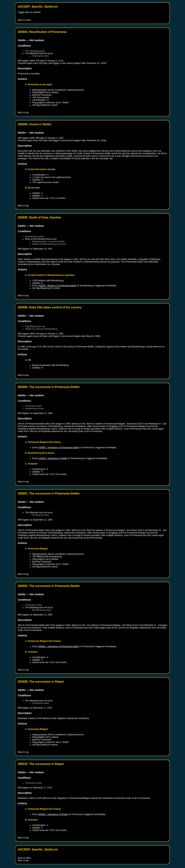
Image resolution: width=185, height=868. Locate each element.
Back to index (24, 858)
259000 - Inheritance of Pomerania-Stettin (59, 448)
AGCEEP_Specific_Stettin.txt (38, 7)
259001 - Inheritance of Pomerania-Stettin (59, 646)
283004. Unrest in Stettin (35, 124)
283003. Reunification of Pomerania (42, 32)
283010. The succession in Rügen (41, 764)
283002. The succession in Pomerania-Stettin (49, 586)
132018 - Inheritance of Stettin (53, 458)
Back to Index (24, 20)
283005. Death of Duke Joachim (39, 217)
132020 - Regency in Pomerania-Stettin (57, 286)
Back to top (23, 112)
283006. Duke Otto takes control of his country (50, 307)
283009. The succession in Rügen (41, 682)
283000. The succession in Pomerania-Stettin (49, 387)
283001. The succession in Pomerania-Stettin (49, 493)
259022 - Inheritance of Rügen (53, 814)
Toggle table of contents (29, 12)
